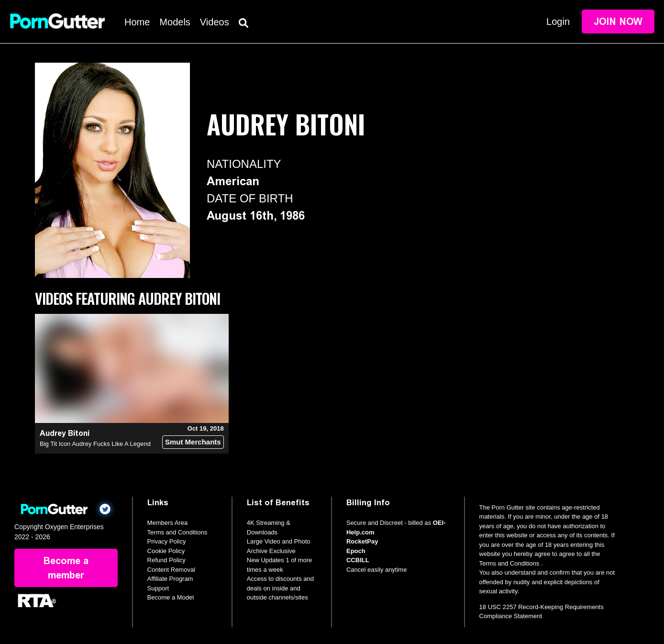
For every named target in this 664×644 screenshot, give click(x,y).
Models (175, 22)
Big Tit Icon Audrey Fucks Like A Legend (95, 444)
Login (558, 22)
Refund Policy (166, 560)
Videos (215, 22)
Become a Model (171, 597)
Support (158, 588)
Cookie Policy (166, 551)
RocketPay (362, 541)
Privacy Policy (167, 541)
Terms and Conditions (177, 532)
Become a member (66, 568)
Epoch (356, 551)
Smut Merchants (193, 442)
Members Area (168, 523)
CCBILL (358, 560)
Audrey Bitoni (65, 433)
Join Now (618, 22)
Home (137, 22)
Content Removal (171, 570)
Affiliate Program (170, 579)
